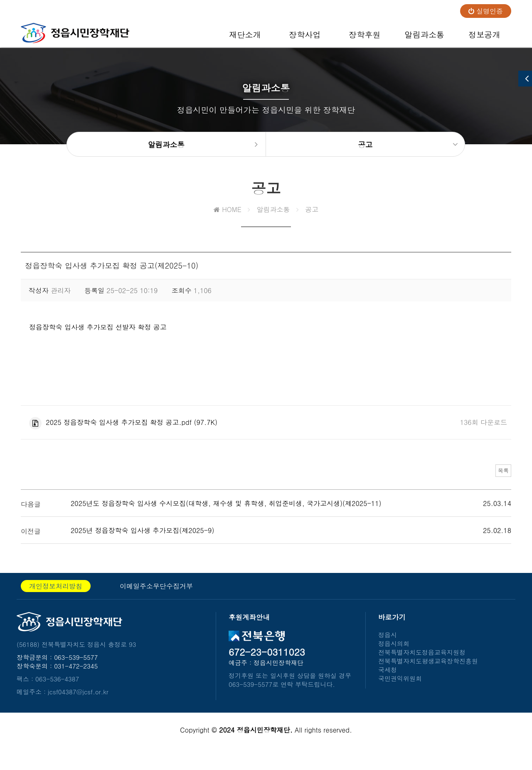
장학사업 (305, 38)
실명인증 (486, 11)
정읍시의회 (394, 658)
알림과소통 (424, 38)
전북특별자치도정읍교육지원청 (422, 667)
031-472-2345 (76, 680)
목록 (498, 483)
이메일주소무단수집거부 (156, 601)
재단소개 (245, 38)
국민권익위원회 (400, 693)
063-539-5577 (76, 672)
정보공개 (484, 38)
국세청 (388, 684)
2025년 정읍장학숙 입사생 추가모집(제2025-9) (142, 545)
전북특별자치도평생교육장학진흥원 (428, 675)
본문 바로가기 (0, 0)
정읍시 (388, 649)
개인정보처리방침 (56, 601)
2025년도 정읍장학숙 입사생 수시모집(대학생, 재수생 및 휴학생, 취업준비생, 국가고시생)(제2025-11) (226, 518)
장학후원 (365, 38)
